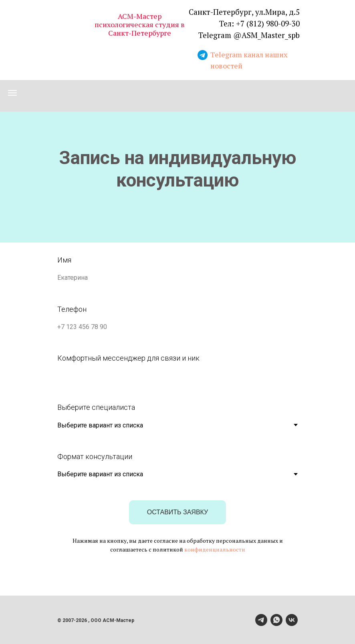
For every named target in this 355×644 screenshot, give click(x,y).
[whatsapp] (276, 620)
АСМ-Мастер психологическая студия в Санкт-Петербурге (140, 24)
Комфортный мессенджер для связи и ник (128, 358)
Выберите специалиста (96, 407)
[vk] (292, 620)
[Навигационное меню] (12, 93)
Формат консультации (95, 456)
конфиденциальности (215, 549)
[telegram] (261, 620)
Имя (64, 260)
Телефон (72, 309)
